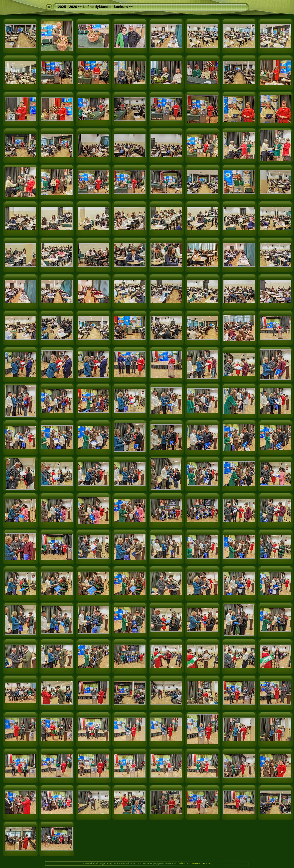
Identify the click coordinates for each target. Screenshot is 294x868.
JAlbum (182, 863)
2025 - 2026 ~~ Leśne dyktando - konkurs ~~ (95, 7)
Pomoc (207, 863)
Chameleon (195, 863)
